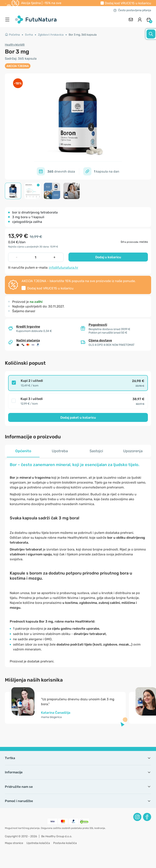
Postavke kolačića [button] (65, 843)
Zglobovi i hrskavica (51, 35)
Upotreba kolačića (38, 843)
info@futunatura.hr (64, 268)
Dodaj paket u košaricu (78, 418)
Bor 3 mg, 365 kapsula (83, 35)
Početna (12, 35)
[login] (140, 20)
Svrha (29, 35)
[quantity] (36, 257)
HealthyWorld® (15, 45)
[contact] (131, 20)
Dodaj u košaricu (108, 257)
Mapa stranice (14, 843)
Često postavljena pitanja (132, 10)
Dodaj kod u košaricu (128, 3)
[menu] (8, 20)
